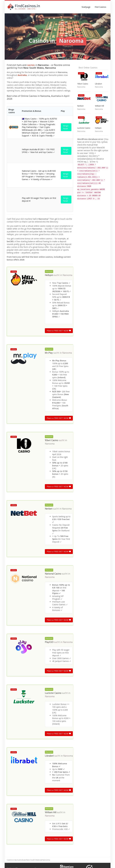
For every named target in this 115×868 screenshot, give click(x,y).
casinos (31, 65)
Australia (22, 75)
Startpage (86, 7)
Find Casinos (100, 7)
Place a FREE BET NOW (59, 225)
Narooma (67, 170)
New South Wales (33, 754)
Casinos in (11, 754)
